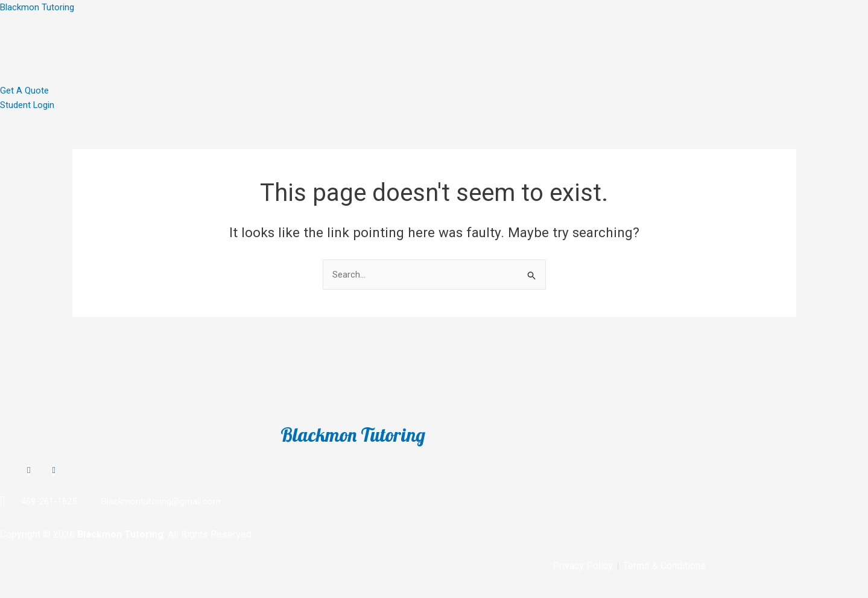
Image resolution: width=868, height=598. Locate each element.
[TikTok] (53, 469)
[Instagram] (29, 469)
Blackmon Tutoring (37, 7)
